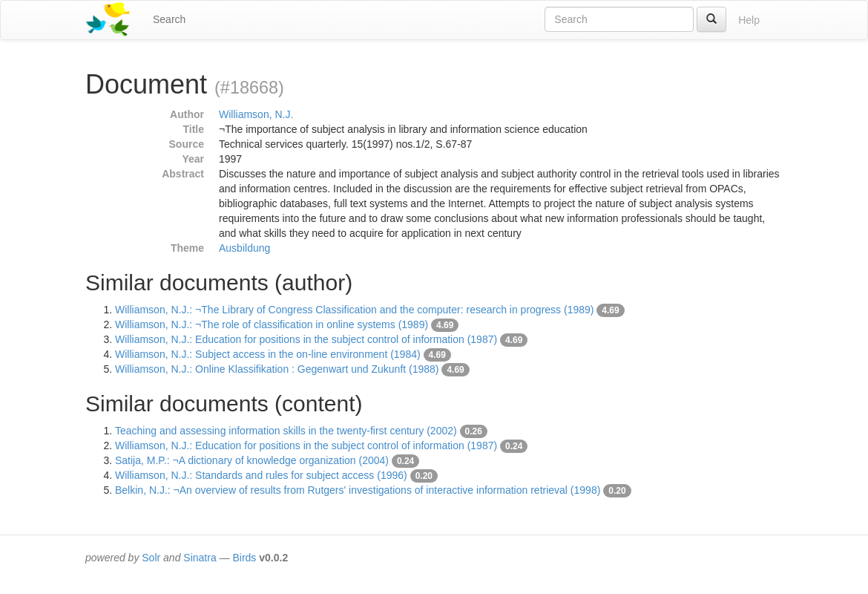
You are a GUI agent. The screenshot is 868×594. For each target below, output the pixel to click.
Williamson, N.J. (256, 114)
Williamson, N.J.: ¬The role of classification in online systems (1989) (272, 324)
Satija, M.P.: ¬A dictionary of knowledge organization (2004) (252, 460)
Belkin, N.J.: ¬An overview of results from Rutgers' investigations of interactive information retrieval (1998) (358, 490)
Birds (244, 558)
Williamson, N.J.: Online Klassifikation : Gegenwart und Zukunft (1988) (277, 369)
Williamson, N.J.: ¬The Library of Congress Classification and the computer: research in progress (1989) (354, 310)
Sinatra (200, 558)
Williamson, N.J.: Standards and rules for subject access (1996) (261, 475)
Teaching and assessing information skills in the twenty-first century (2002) (286, 431)
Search (169, 19)
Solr (151, 558)
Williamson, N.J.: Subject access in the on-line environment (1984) (268, 354)
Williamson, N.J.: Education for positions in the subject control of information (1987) (306, 339)
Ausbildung (244, 248)
